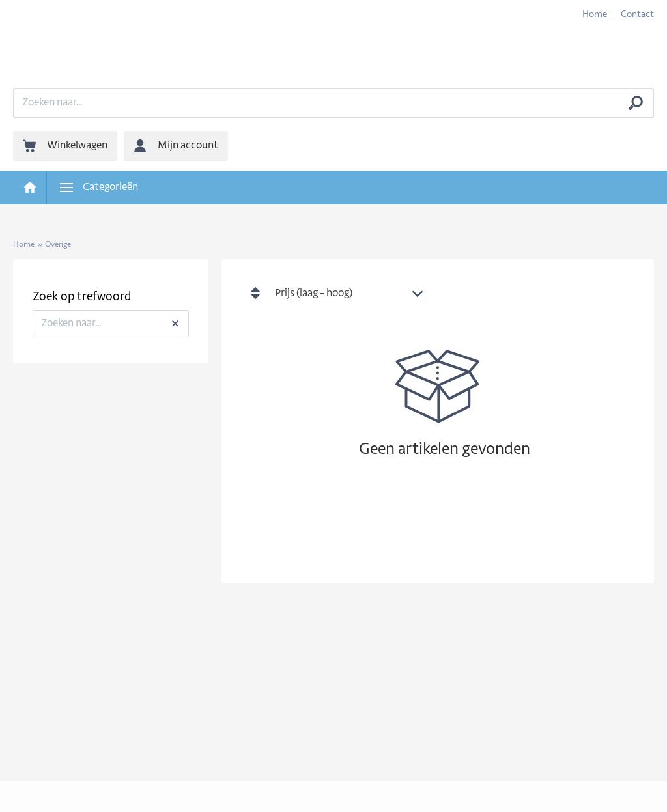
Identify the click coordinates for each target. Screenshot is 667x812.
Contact (637, 15)
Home (595, 15)
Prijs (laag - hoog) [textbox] (314, 294)
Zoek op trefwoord (82, 298)
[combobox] (352, 294)
